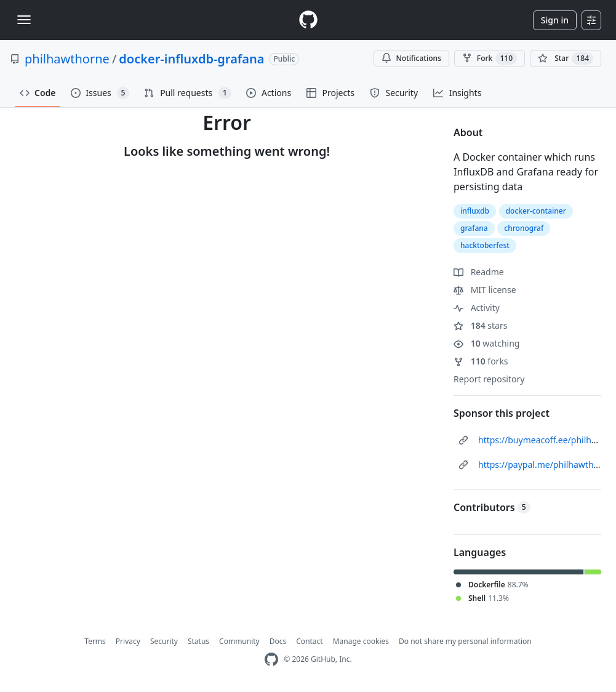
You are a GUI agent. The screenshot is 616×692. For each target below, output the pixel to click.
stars (480, 325)
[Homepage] (308, 20)
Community (239, 641)
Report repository (489, 379)
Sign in (555, 20)
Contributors (492, 507)
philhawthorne (67, 59)
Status (198, 641)
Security (164, 641)
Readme (479, 272)
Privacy (128, 641)
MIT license (485, 290)
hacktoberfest (485, 245)
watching (486, 343)
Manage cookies (361, 641)
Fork (490, 58)
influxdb (475, 211)
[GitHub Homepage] (271, 660)
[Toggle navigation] (24, 20)
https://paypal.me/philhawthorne (545, 465)
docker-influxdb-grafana (191, 59)
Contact (309, 641)
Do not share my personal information (465, 641)
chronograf (524, 228)
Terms (95, 641)
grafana (474, 228)
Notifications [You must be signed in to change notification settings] (411, 58)
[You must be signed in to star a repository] (566, 58)
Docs (278, 641)
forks (481, 361)
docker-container (536, 211)
